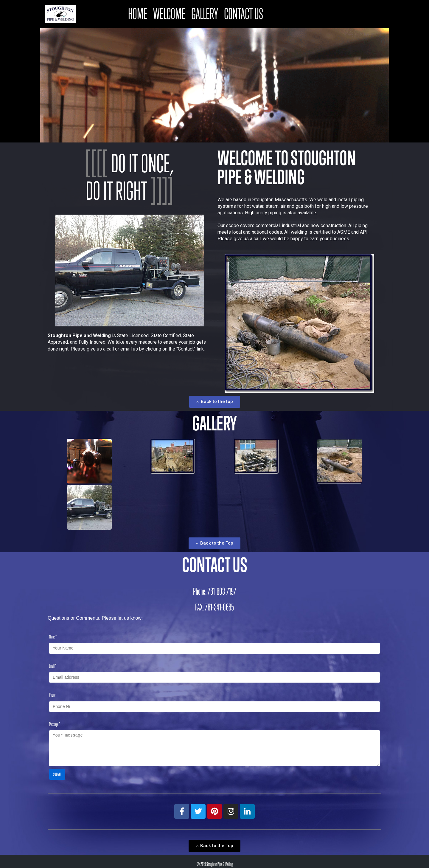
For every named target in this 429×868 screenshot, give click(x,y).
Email (53, 664)
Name (53, 635)
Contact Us (244, 13)
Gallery (205, 13)
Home (138, 13)
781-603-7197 (222, 589)
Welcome (169, 13)
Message (55, 721)
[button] (215, 400)
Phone (52, 692)
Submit (57, 769)
